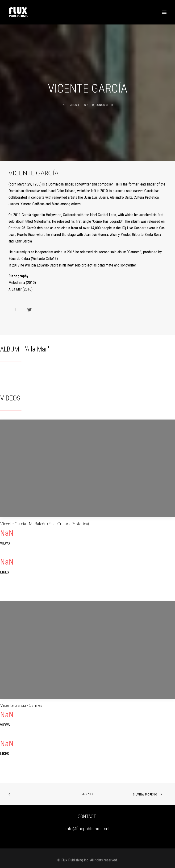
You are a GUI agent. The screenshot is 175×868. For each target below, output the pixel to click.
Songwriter (104, 105)
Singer (89, 105)
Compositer (74, 105)
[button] (164, 12)
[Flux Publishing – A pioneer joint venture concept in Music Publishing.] (18, 12)
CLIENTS (87, 794)
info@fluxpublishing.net (87, 829)
